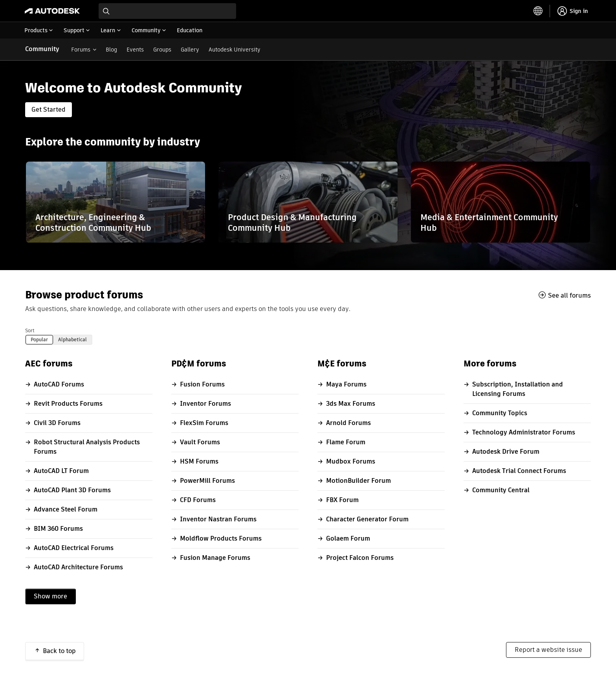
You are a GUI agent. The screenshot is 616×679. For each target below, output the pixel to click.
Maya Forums (346, 384)
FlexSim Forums (204, 423)
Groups (162, 50)
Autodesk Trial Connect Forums (519, 471)
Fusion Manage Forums (215, 558)
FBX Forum (342, 500)
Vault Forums (200, 442)
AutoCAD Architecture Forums (78, 567)
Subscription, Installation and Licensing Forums (518, 389)
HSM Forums (199, 461)
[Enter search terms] (167, 11)
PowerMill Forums (207, 481)
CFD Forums (198, 500)
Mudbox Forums (351, 461)
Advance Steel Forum (66, 509)
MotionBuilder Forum (358, 481)
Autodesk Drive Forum (506, 452)
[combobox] (167, 11)
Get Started (49, 109)
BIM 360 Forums (58, 529)
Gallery (190, 50)
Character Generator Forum (367, 519)
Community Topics (500, 413)
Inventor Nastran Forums (218, 519)
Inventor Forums (205, 404)
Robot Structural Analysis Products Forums (87, 447)
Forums (81, 50)
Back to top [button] (59, 651)
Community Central (501, 490)
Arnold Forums (348, 423)
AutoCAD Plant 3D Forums (72, 490)
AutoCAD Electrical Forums (74, 548)
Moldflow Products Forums (221, 538)
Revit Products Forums (68, 404)
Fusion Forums (202, 384)
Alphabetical (72, 339)
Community (42, 49)
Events (135, 50)
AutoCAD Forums (59, 384)
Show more (50, 596)
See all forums (569, 295)
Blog (111, 50)
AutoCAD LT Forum (61, 471)
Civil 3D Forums (57, 423)
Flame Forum (346, 442)
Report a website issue (548, 650)
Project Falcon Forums (360, 558)
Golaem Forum (348, 538)
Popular (39, 339)
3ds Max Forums (351, 404)
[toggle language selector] (538, 11)
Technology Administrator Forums (524, 432)
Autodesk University (235, 50)
